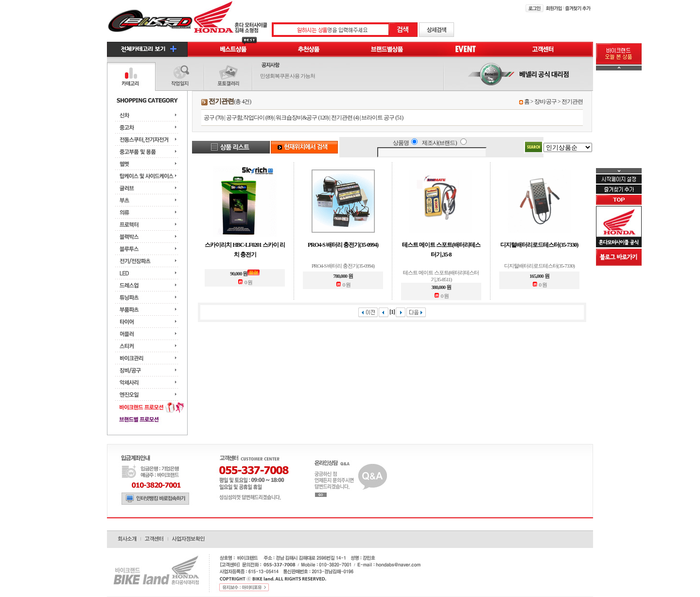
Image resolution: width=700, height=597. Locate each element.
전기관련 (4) (345, 118)
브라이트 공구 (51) (382, 118)
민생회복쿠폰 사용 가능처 (288, 76)
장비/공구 (545, 102)
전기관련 (572, 102)
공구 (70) (213, 118)
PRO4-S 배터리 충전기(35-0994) (343, 245)
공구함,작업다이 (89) (250, 118)
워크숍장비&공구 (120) (302, 118)
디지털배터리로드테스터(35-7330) (539, 245)
